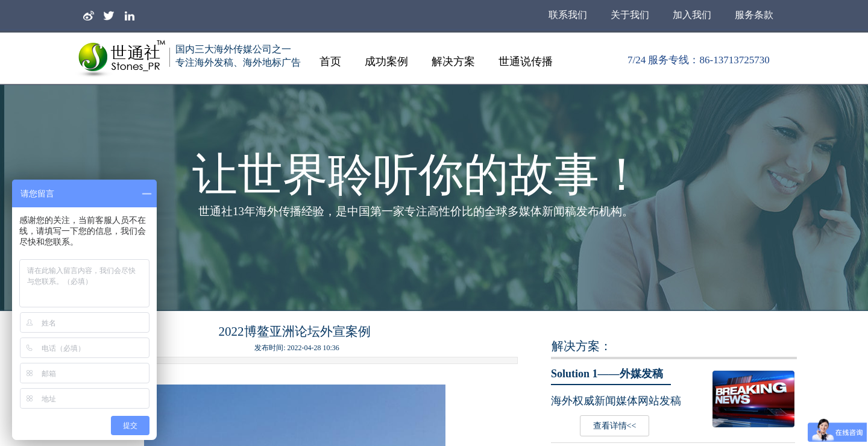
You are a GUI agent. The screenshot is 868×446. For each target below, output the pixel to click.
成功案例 (386, 61)
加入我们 (692, 15)
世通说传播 (526, 61)
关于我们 (630, 15)
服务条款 (754, 15)
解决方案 (453, 61)
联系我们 (568, 15)
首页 (330, 61)
